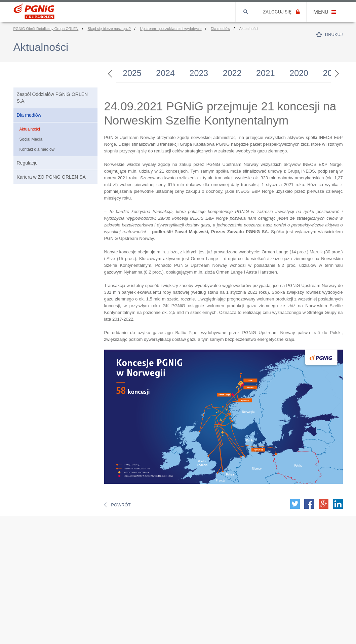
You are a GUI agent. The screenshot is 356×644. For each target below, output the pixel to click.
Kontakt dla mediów (37, 149)
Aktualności (30, 129)
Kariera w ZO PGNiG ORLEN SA (51, 177)
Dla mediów (29, 115)
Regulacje (27, 163)
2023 (199, 73)
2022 (232, 73)
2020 (299, 73)
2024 (165, 73)
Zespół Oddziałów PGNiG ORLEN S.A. (52, 98)
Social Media (31, 139)
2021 (266, 73)
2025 (132, 73)
